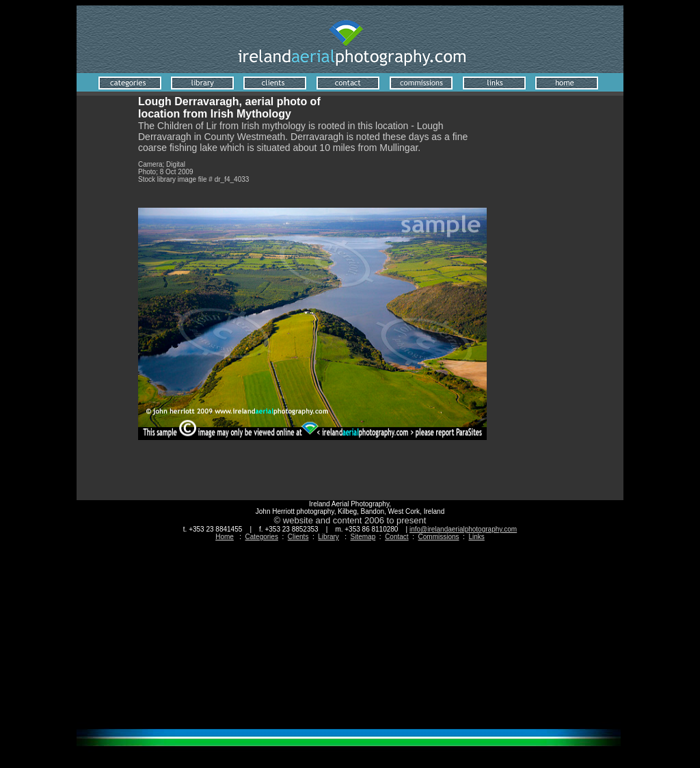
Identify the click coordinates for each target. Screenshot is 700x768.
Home (225, 537)
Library (328, 537)
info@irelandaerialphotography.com (463, 529)
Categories (262, 537)
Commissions (439, 537)
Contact (396, 537)
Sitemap (363, 537)
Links (476, 537)
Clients (298, 537)
